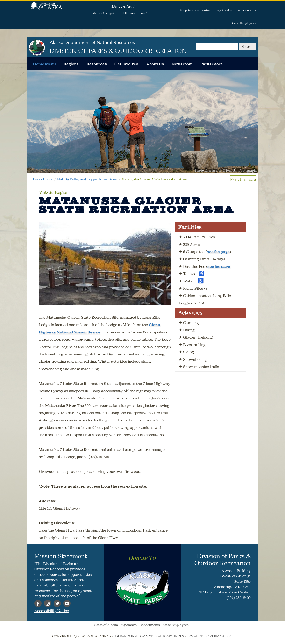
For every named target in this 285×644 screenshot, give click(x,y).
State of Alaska (46, 8)
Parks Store (211, 64)
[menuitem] (44, 64)
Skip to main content (196, 10)
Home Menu (44, 64)
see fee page (218, 252)
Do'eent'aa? (123, 6)
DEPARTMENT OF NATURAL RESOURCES (150, 636)
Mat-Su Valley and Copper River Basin (87, 179)
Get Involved (126, 64)
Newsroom (182, 64)
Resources (97, 64)
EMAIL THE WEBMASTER (210, 636)
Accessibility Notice (52, 611)
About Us (155, 64)
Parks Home (43, 179)
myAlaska (224, 10)
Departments (246, 10)
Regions (71, 64)
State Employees (244, 23)
